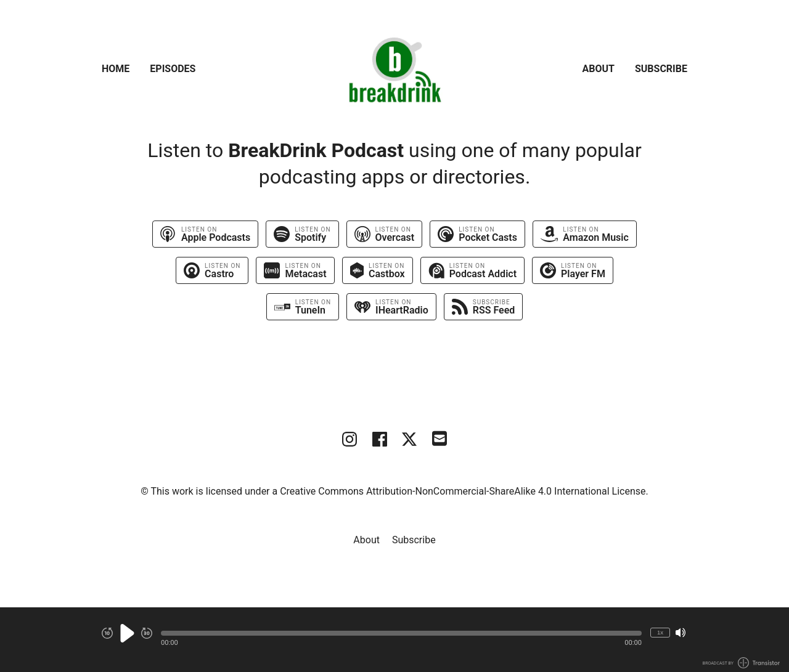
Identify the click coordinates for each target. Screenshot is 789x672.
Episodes (173, 69)
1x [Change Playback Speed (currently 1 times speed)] (660, 632)
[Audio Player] (394, 640)
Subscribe (661, 69)
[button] (401, 633)
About (599, 69)
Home (116, 69)
